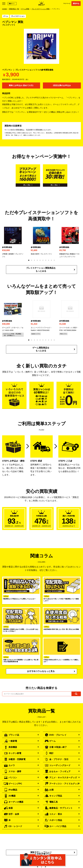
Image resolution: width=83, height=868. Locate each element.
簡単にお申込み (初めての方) (21, 85)
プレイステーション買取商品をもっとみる (41, 269)
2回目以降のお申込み (62, 85)
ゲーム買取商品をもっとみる (41, 349)
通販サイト (12, 4)
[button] (29, 260)
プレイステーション (18, 16)
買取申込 (76, 4)
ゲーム (6, 16)
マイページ (67, 3)
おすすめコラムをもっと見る (41, 671)
